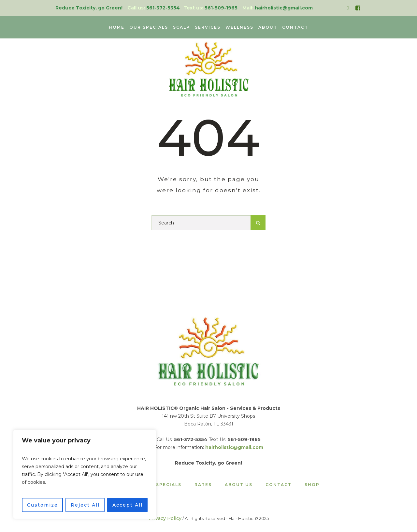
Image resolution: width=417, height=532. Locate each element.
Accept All (128, 505)
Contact (279, 485)
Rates (203, 485)
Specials (169, 485)
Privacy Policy (165, 518)
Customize (43, 505)
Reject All (85, 505)
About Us (239, 485)
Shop (312, 485)
